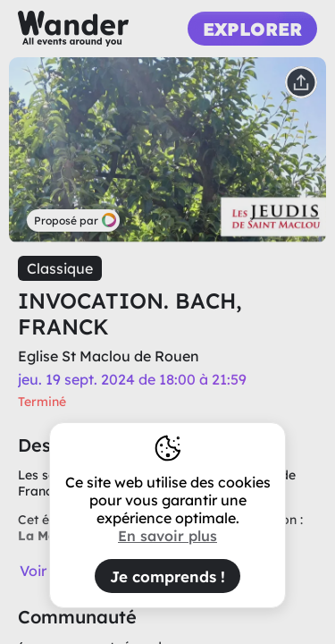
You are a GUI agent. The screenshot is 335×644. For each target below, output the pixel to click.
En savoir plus (167, 536)
